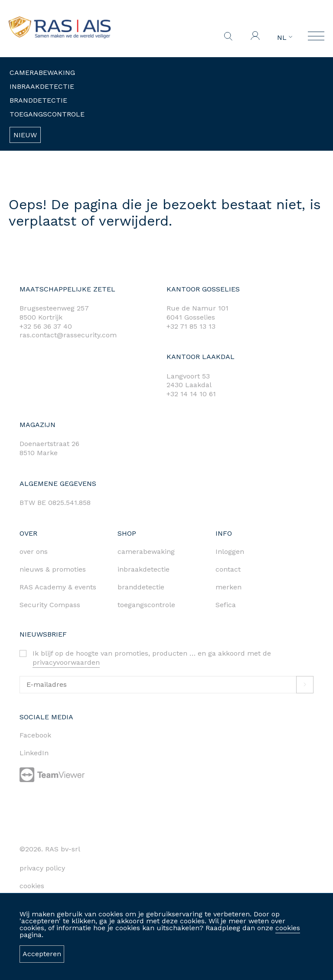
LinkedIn (34, 753)
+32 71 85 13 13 (191, 326)
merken (229, 587)
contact (228, 569)
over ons (34, 551)
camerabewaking (146, 551)
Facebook (35, 735)
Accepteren (42, 954)
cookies (288, 928)
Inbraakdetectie (42, 86)
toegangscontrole (146, 605)
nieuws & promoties (53, 569)
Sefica (226, 605)
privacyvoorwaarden (66, 662)
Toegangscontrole (47, 114)
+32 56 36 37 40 (46, 326)
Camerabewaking (42, 73)
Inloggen (230, 551)
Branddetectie (38, 100)
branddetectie (141, 587)
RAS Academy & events (58, 587)
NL (285, 38)
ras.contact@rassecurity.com (68, 335)
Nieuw (25, 135)
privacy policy (42, 868)
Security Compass (50, 605)
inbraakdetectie (144, 569)
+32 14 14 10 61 (191, 394)
